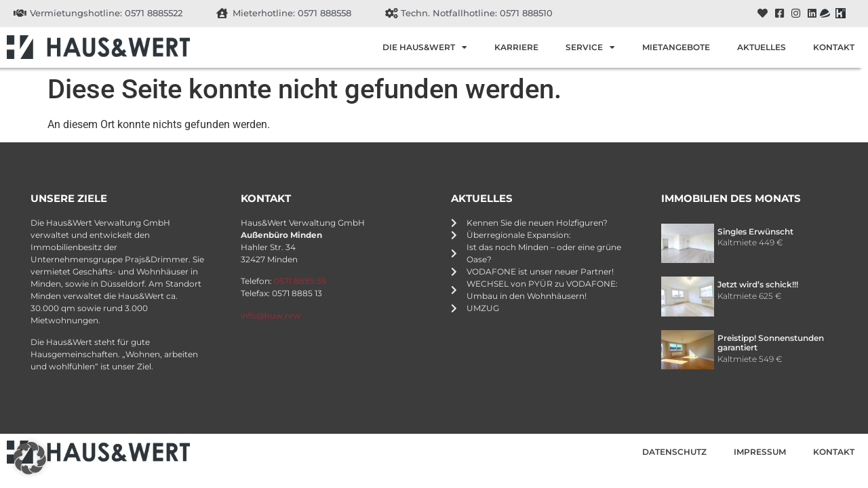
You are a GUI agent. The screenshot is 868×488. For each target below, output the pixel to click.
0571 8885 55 (300, 281)
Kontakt (834, 47)
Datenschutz (674, 452)
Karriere (516, 47)
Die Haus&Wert (425, 47)
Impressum (760, 452)
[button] (30, 458)
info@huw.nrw (271, 316)
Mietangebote (676, 47)
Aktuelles (762, 47)
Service (590, 47)
